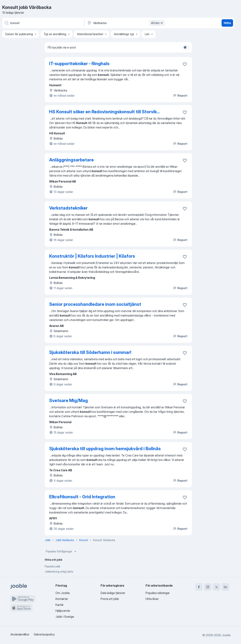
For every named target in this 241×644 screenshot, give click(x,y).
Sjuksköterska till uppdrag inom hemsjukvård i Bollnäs (105, 449)
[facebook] (199, 587)
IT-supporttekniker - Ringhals (79, 64)
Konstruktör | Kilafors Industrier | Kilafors (92, 256)
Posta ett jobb (110, 599)
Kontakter (62, 599)
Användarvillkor (20, 634)
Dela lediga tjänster (113, 593)
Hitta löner (152, 599)
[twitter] (217, 587)
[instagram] (208, 587)
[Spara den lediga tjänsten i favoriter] (185, 64)
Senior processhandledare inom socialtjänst (95, 304)
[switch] (186, 47)
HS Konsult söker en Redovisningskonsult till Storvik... (104, 112)
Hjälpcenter (63, 611)
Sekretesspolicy (44, 634)
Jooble (226, 635)
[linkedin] (225, 587)
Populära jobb (52, 566)
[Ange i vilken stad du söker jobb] (126, 23)
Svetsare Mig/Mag (69, 400)
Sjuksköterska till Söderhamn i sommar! (90, 352)
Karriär (60, 605)
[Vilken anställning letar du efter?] (43, 23)
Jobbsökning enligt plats (59, 572)
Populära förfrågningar (61, 551)
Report (180, 96)
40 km (157, 23)
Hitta (227, 23)
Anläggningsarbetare (71, 160)
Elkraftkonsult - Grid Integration (82, 497)
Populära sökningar (158, 593)
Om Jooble (63, 593)
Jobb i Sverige (65, 617)
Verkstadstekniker (68, 208)
